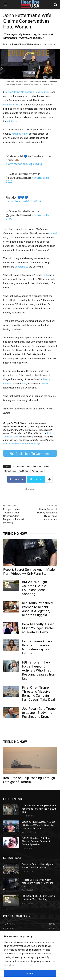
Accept (30, 973)
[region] (30, 956)
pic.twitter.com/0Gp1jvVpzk (24, 201)
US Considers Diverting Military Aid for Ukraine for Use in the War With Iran (39, 809)
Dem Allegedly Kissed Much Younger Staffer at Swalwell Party (38, 628)
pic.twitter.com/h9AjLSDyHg (24, 164)
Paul (24, 384)
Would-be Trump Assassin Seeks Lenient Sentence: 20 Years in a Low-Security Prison (38, 825)
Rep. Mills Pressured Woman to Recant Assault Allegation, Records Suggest (37, 609)
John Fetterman (20, 134)
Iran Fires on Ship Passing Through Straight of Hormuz (29, 780)
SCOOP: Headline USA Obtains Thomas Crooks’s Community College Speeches (37, 841)
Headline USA (42, 92)
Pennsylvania (38, 471)
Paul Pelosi (24, 471)
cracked (52, 233)
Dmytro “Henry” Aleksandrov (19, 92)
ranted (46, 275)
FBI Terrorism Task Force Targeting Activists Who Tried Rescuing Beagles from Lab (39, 670)
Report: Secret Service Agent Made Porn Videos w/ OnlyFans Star (29, 572)
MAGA (45, 384)
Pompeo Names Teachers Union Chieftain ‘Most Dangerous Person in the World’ (14, 516)
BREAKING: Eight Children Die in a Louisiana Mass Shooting (34, 588)
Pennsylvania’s (11, 105)
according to (22, 267)
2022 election (18, 466)
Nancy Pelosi (10, 471)
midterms (12, 121)
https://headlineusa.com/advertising (21, 443)
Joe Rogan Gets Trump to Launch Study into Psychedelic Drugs (39, 713)
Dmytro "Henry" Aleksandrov (26, 44)
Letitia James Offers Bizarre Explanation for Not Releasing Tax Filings (39, 647)
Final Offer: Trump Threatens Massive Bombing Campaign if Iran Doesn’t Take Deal (38, 694)
